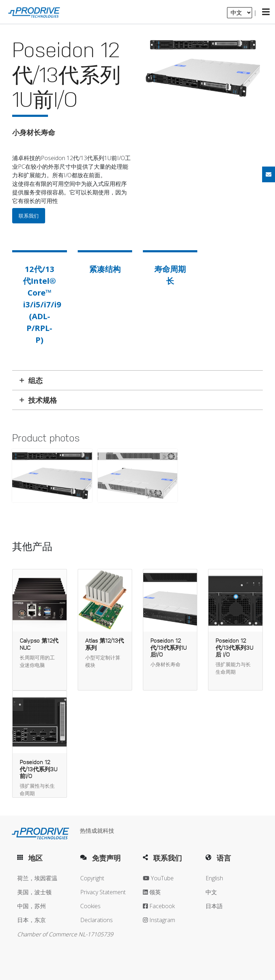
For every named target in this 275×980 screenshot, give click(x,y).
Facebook (159, 906)
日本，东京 (32, 920)
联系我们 (29, 216)
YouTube (158, 878)
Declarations (97, 920)
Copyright (92, 878)
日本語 (214, 906)
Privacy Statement (103, 892)
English (214, 878)
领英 (152, 892)
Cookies (90, 906)
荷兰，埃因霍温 (37, 878)
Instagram (159, 920)
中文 (211, 892)
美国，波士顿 (34, 892)
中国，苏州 (32, 906)
